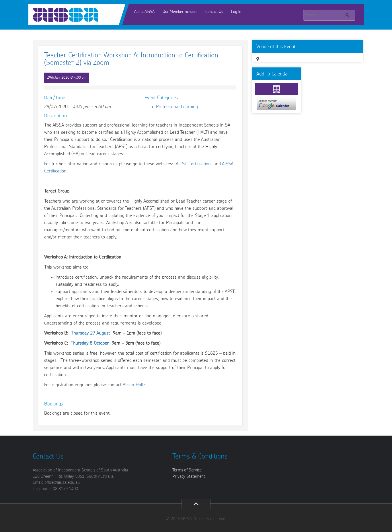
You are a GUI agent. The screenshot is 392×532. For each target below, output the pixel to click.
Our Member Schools (180, 12)
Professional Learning (177, 107)
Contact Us (214, 12)
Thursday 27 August (90, 333)
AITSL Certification (194, 164)
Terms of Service (187, 470)
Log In (236, 12)
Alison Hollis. (135, 385)
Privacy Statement (189, 476)
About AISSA (144, 12)
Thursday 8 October (90, 343)
